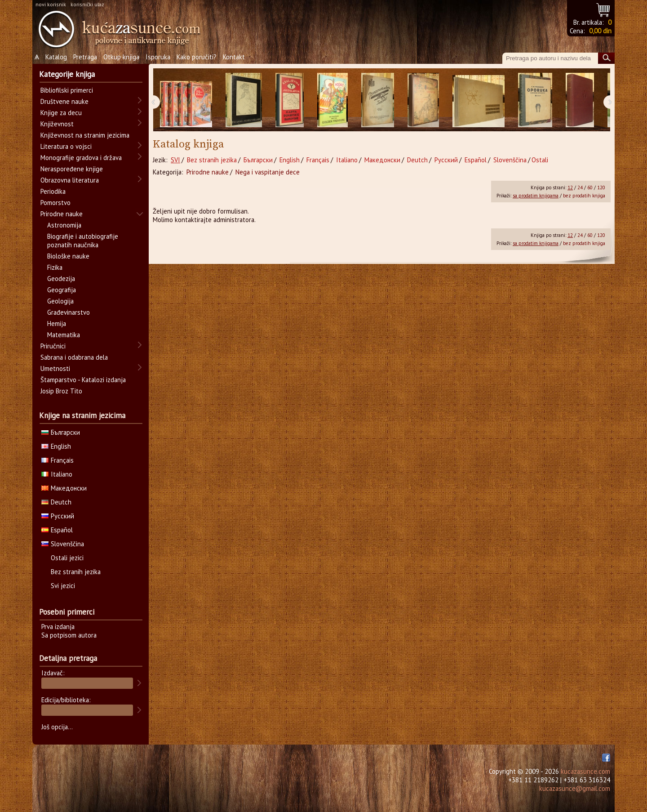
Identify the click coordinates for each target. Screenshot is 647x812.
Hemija (57, 323)
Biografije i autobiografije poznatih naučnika (83, 241)
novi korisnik (51, 4)
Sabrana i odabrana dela (74, 357)
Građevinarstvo (69, 312)
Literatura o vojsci (66, 146)
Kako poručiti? (197, 57)
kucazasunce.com (585, 771)
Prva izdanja (58, 627)
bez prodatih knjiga (584, 196)
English (290, 160)
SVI (175, 160)
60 (590, 187)
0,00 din (600, 31)
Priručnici (53, 346)
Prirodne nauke (208, 172)
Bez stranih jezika (212, 160)
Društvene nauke (64, 101)
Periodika (53, 191)
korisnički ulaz (87, 4)
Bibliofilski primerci (67, 90)
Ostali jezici (67, 558)
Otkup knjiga (121, 57)
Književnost (57, 124)
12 (570, 187)
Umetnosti (55, 368)
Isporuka (158, 57)
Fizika (55, 267)
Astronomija (64, 225)
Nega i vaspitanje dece (268, 172)
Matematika (64, 335)
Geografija (62, 290)
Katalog (56, 57)
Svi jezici (63, 586)
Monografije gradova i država (81, 158)
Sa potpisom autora (69, 635)
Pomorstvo (55, 203)
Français (318, 160)
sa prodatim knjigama (536, 196)
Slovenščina (510, 160)
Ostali (540, 160)
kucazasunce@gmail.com (575, 788)
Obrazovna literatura (70, 180)
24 (580, 187)
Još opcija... (57, 727)
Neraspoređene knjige (72, 169)
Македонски (382, 160)
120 (601, 187)
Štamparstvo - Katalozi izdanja (83, 380)
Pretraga (85, 57)
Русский (446, 160)
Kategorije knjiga (67, 74)
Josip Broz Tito (61, 391)
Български (258, 160)
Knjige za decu (61, 113)
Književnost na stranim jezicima (85, 135)
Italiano (347, 160)
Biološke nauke (68, 256)
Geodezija (61, 279)
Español (476, 160)
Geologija (60, 301)
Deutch (417, 160)
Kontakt (234, 57)
